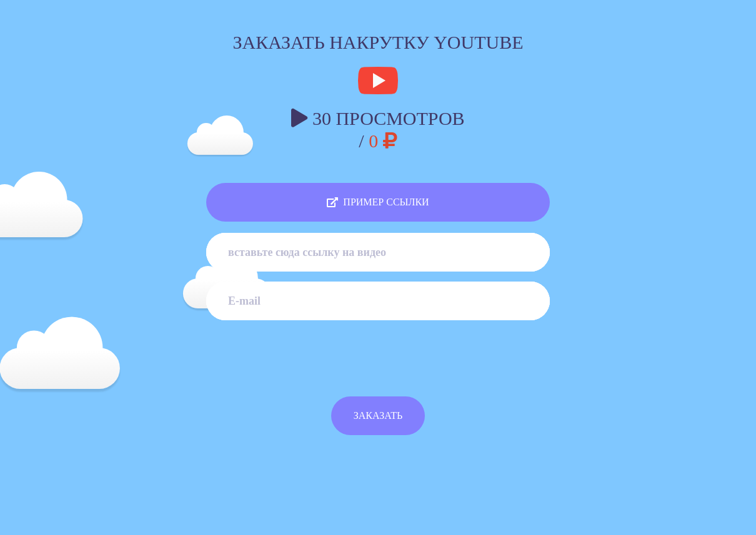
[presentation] (378, 366)
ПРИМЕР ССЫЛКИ (378, 202)
